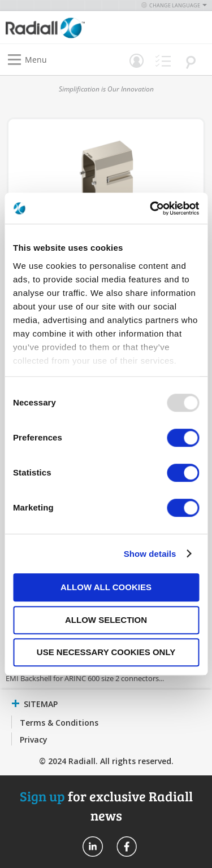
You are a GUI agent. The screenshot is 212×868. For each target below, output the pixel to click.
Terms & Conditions (59, 723)
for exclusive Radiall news (106, 806)
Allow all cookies (106, 587)
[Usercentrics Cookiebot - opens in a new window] (151, 208)
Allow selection (106, 620)
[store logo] (59, 27)
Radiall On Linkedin (93, 847)
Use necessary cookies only (106, 652)
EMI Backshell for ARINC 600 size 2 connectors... (85, 678)
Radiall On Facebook (127, 847)
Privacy (34, 740)
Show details (150, 554)
